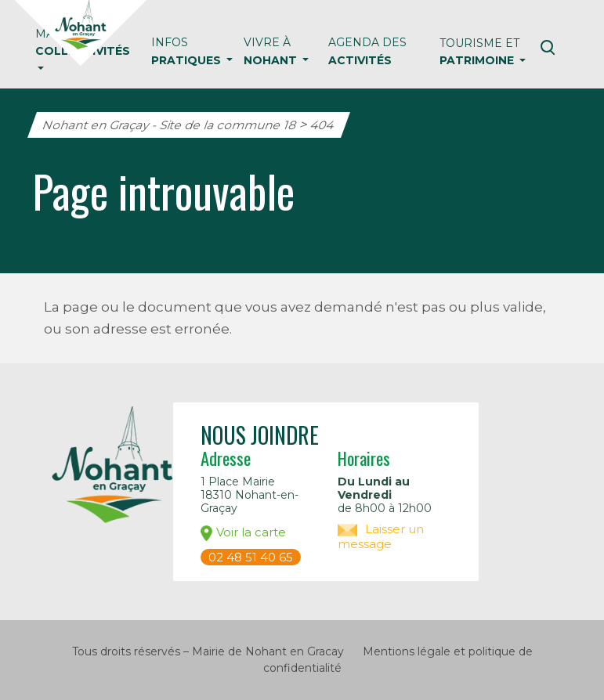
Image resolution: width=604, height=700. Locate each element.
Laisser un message (381, 537)
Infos (188, 51)
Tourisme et (479, 52)
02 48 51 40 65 (251, 557)
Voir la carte (243, 533)
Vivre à (272, 51)
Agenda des (367, 51)
